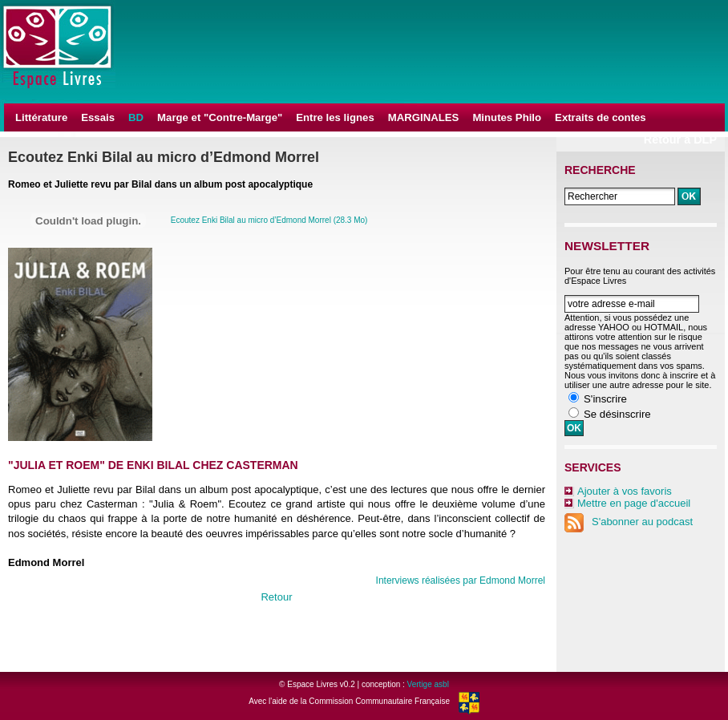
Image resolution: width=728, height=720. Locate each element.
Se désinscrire (617, 414)
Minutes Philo (507, 117)
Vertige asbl (428, 684)
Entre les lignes (335, 117)
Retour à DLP (680, 140)
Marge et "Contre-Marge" (220, 117)
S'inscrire (605, 399)
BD (136, 117)
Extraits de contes (601, 117)
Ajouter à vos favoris (625, 491)
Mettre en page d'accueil (634, 503)
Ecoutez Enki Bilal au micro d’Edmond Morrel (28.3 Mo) (269, 220)
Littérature (41, 117)
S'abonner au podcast (629, 522)
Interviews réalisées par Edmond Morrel (461, 580)
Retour (276, 597)
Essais (98, 117)
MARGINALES (424, 117)
